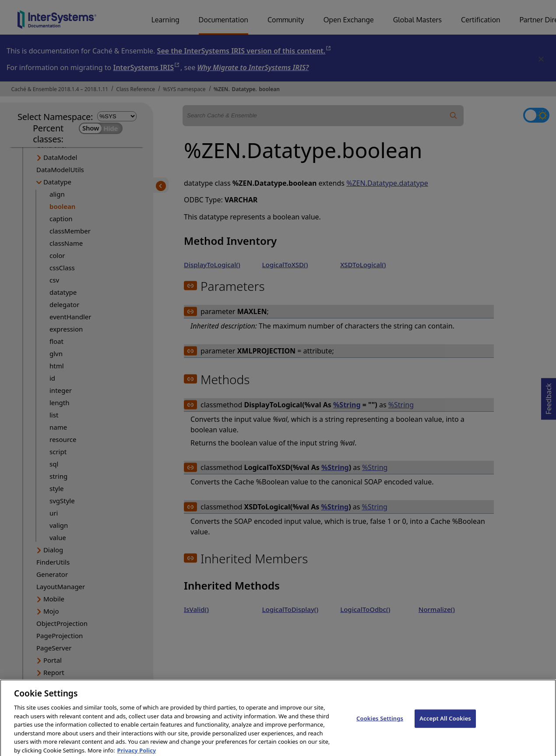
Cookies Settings (380, 723)
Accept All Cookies (445, 723)
